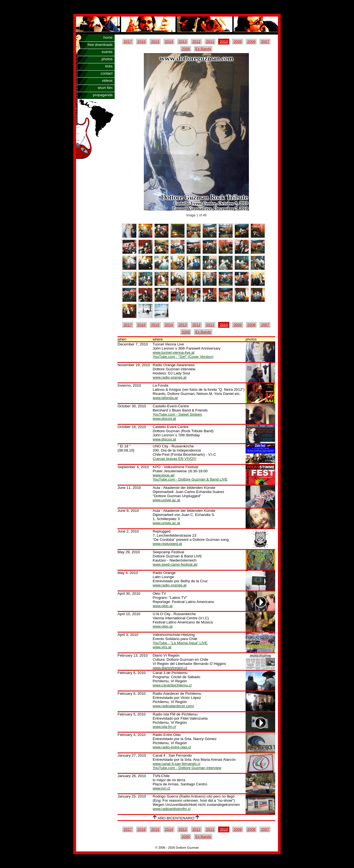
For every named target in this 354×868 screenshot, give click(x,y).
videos (107, 81)
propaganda (103, 95)
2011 (210, 42)
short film (105, 88)
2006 (186, 49)
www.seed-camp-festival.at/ (175, 564)
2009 (238, 42)
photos (107, 59)
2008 (251, 42)
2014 (169, 42)
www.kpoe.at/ (164, 475)
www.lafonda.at (165, 398)
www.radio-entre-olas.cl (172, 747)
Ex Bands (203, 49)
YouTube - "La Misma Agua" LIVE (180, 643)
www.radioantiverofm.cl (172, 809)
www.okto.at (163, 606)
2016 (142, 42)
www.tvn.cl (161, 788)
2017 (128, 42)
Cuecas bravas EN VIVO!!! (175, 459)
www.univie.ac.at (166, 500)
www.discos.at (164, 419)
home (108, 37)
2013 (183, 42)
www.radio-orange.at (170, 377)
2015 (155, 42)
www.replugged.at (167, 544)
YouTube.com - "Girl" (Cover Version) (183, 357)
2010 (224, 42)
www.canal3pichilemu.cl (172, 685)
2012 (196, 42)
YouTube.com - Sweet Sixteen (177, 414)
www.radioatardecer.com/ (173, 706)
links (109, 66)
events (107, 52)
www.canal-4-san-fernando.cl (176, 764)
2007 (265, 42)
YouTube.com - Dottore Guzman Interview (187, 768)
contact (107, 73)
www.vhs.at (162, 647)
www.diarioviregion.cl (170, 668)
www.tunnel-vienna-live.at (174, 352)
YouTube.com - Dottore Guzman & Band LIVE (190, 479)
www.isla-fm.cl (164, 727)
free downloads (100, 45)
